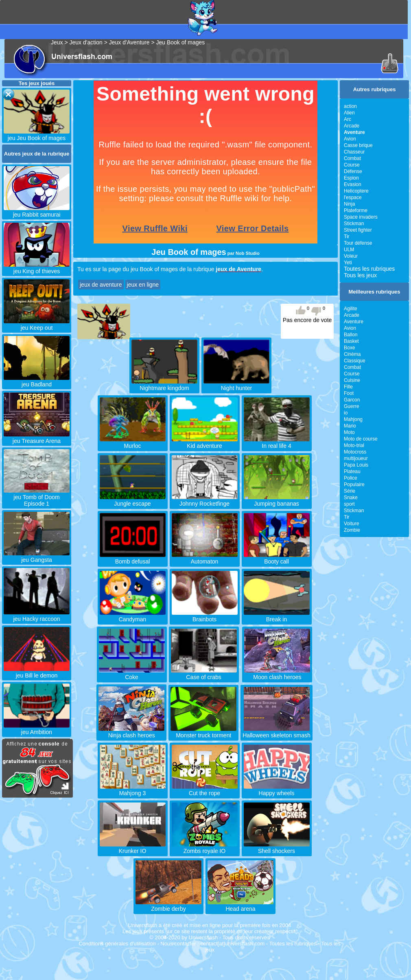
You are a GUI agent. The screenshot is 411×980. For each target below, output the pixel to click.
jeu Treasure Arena (37, 438)
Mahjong (353, 419)
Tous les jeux (360, 275)
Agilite (351, 309)
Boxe (349, 348)
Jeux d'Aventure (129, 42)
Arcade (352, 126)
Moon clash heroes (277, 674)
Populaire (354, 485)
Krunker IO (133, 848)
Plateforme (356, 210)
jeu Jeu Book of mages (37, 135)
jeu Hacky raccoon (37, 616)
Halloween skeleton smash (277, 732)
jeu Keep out (37, 324)
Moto (349, 432)
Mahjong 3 (133, 790)
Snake (351, 498)
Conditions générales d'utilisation (117, 944)
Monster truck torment (203, 732)
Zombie (352, 530)
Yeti (348, 263)
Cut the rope (205, 790)
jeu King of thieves (37, 268)
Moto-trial (354, 445)
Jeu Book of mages (180, 42)
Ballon (351, 335)
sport (349, 504)
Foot (349, 393)
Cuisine (352, 380)
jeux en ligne (143, 285)
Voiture (351, 524)
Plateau (352, 471)
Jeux (57, 42)
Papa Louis (356, 465)
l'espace (353, 197)
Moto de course (361, 439)
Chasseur (354, 152)
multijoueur (356, 458)
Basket (351, 341)
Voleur (351, 256)
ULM (349, 250)
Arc (348, 119)
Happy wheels (277, 790)
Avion (350, 139)
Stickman (354, 224)
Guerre (351, 406)
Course (352, 165)
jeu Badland (37, 381)
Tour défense (358, 243)
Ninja (349, 204)
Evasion (353, 184)
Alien (349, 113)
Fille (348, 387)
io (346, 413)
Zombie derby (168, 905)
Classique (355, 361)
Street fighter (358, 230)
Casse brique (358, 145)
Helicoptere (356, 191)
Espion (351, 178)
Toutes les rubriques (369, 269)
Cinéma (352, 354)
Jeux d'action (86, 42)
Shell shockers (277, 848)
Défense (353, 171)
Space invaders (361, 217)
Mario (350, 426)
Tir (347, 237)
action (350, 106)
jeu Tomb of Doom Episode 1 (37, 497)
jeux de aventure (101, 285)
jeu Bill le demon (37, 672)
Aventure (354, 322)
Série (350, 491)
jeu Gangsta (37, 557)
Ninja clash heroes (131, 732)
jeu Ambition (37, 729)
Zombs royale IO (205, 848)
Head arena (240, 905)
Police (351, 478)
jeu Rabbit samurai (37, 211)
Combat (352, 158)
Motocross (355, 452)
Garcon (352, 400)
